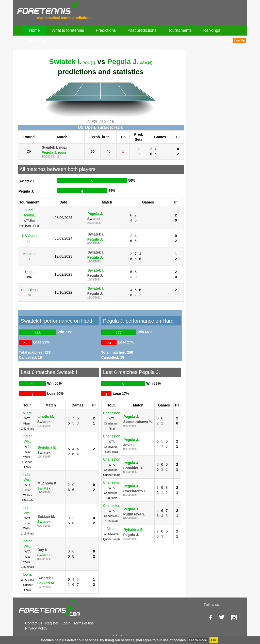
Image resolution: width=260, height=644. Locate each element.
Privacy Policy (36, 628)
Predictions (106, 30)
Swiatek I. (72, 62)
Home (34, 30)
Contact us (34, 623)
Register (52, 623)
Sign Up (239, 40)
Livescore (38, 41)
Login (66, 623)
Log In (226, 40)
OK (214, 640)
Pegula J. (130, 62)
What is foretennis (68, 30)
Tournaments (180, 30)
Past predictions (142, 30)
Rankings (212, 30)
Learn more (198, 640)
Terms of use (84, 623)
